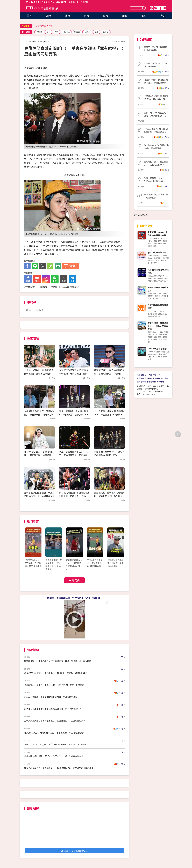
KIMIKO (66, 32)
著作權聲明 (151, 382)
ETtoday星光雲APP (58, 2)
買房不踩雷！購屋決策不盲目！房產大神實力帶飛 (158, 326)
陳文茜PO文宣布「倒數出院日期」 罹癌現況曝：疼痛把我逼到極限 (39, 455)
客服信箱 (156, 378)
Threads (152, 8)
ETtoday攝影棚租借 (157, 349)
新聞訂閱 (84, 2)
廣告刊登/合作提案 (144, 378)
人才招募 (148, 375)
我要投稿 (140, 375)
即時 (48, 16)
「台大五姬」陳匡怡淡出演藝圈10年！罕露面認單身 (156, 130)
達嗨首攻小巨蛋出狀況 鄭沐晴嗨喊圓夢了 (156, 196)
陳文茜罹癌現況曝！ (45, 26)
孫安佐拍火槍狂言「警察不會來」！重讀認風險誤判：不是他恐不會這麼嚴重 (59, 768)
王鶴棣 (39, 32)
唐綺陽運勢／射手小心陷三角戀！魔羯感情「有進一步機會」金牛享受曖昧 (58, 661)
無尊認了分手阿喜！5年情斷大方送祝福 (156, 65)
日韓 (106, 16)
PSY (57, 32)
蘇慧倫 (106, 32)
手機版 (45, 2)
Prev (28, 545)
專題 (163, 16)
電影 (144, 16)
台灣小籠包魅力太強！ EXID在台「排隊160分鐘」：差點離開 (155, 180)
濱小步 (40, 310)
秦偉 (29, 310)
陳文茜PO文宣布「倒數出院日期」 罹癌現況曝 (156, 147)
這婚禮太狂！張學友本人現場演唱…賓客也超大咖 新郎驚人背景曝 (109, 496)
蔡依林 (87, 32)
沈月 (48, 32)
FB (160, 8)
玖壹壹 (77, 32)
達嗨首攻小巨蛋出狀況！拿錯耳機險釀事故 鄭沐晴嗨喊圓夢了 (53, 709)
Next (121, 545)
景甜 (96, 32)
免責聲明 (160, 382)
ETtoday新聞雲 (33, 2)
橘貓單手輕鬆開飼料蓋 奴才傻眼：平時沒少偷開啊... (74, 598)
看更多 (76, 580)
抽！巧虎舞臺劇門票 (157, 252)
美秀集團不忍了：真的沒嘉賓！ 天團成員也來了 (156, 163)
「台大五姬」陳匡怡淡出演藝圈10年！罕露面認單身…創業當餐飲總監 (109, 414)
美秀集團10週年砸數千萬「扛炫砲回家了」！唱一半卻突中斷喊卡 (54, 756)
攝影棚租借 (73, 2)
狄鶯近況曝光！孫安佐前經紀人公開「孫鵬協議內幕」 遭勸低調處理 (156, 81)
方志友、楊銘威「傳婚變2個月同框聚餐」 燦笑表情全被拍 (51, 697)
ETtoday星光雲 (42, 8)
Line (156, 8)
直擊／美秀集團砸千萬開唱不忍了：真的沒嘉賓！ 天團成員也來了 (74, 455)
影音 (87, 16)
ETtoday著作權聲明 (68, 287)
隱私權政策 (141, 382)
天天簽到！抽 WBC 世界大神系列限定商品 (158, 234)
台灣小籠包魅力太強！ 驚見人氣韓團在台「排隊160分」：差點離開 (109, 455)
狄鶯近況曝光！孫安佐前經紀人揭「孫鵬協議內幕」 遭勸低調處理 (109, 374)
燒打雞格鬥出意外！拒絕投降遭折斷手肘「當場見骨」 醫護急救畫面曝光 (74, 496)
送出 (144, 8)
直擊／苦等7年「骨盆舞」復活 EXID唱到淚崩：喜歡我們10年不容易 (75, 414)
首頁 (29, 16)
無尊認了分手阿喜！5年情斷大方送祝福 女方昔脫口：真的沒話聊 (74, 374)
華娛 (125, 16)
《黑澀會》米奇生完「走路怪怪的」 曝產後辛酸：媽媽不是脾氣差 (39, 414)
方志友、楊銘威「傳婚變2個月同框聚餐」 (156, 48)
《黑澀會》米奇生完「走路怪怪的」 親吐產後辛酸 (156, 98)
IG (164, 8)
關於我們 (157, 375)
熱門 (67, 16)
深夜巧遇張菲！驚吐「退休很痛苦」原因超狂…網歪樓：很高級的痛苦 (56, 673)
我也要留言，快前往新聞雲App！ (74, 851)
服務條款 (164, 378)
